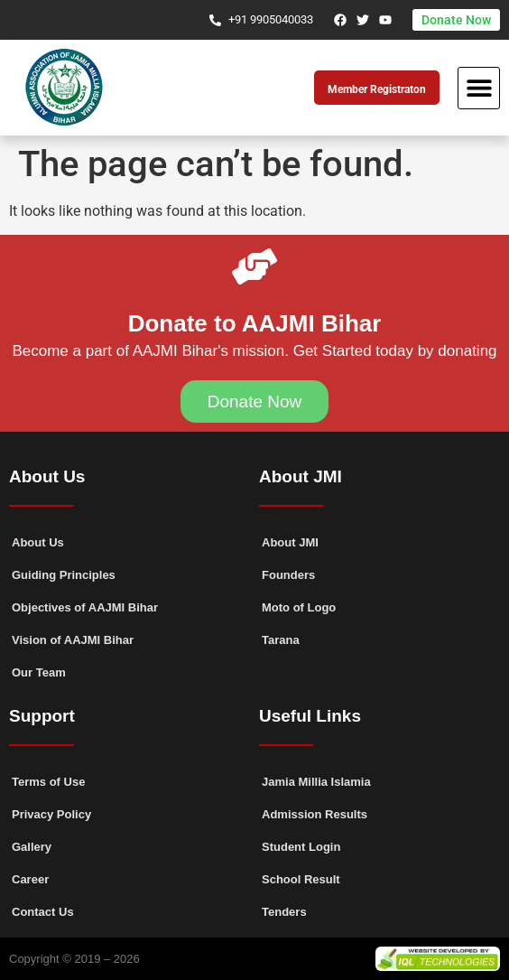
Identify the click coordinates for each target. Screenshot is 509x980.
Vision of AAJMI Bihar (73, 640)
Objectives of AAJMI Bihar (85, 607)
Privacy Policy (51, 814)
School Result (301, 879)
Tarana (281, 640)
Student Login (301, 847)
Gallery (32, 847)
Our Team (39, 672)
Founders (288, 575)
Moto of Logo (299, 607)
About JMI (290, 542)
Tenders (284, 912)
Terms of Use (48, 782)
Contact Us (43, 912)
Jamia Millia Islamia (316, 782)
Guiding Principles (64, 575)
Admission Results (315, 814)
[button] (479, 88)
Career (30, 879)
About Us (38, 542)
